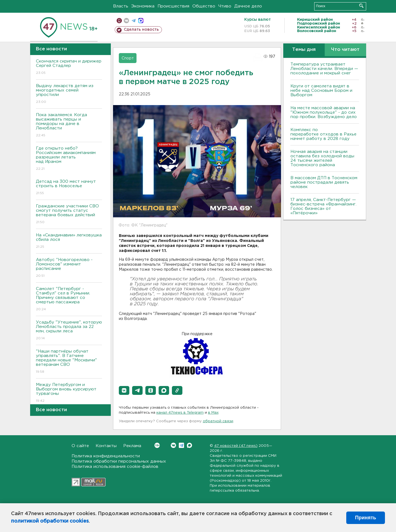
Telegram (181, 445)
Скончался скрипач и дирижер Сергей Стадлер (69, 67)
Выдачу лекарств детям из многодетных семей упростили (69, 94)
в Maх (213, 413)
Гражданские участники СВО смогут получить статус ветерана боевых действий (69, 214)
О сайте (80, 446)
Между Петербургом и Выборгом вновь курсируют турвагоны (69, 393)
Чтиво (225, 6)
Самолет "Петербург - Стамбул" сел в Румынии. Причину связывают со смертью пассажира (69, 299)
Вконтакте (157, 445)
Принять (366, 518)
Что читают (345, 50)
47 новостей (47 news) (236, 446)
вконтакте (126, 21)
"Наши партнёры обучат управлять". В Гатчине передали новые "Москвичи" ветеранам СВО (69, 362)
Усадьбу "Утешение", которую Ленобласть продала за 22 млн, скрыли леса (69, 331)
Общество (204, 6)
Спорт (128, 58)
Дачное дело (248, 6)
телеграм (134, 21)
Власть (121, 6)
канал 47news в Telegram (180, 413)
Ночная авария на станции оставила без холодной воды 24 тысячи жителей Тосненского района (322, 158)
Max (189, 445)
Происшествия (173, 6)
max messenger (141, 21)
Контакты (106, 446)
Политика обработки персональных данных (119, 461)
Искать (361, 6)
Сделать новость (141, 30)
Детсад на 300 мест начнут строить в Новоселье (69, 188)
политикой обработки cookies (50, 521)
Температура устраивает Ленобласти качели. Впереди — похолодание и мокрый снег (324, 69)
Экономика (143, 6)
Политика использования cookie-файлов (115, 467)
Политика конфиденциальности (106, 456)
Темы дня (304, 50)
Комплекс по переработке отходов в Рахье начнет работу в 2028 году (323, 134)
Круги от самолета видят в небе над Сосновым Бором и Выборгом (321, 91)
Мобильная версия (119, 21)
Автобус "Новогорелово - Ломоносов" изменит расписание (69, 268)
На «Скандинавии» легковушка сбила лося (69, 241)
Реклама (132, 446)
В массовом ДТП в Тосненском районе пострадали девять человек (324, 182)
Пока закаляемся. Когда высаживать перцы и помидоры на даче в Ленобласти (69, 125)
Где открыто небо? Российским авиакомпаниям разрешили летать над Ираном (69, 159)
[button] (124, 390)
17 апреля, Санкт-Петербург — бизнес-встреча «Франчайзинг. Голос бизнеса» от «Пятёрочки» (323, 206)
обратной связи (218, 421)
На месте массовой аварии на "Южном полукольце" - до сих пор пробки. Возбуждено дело (324, 112)
